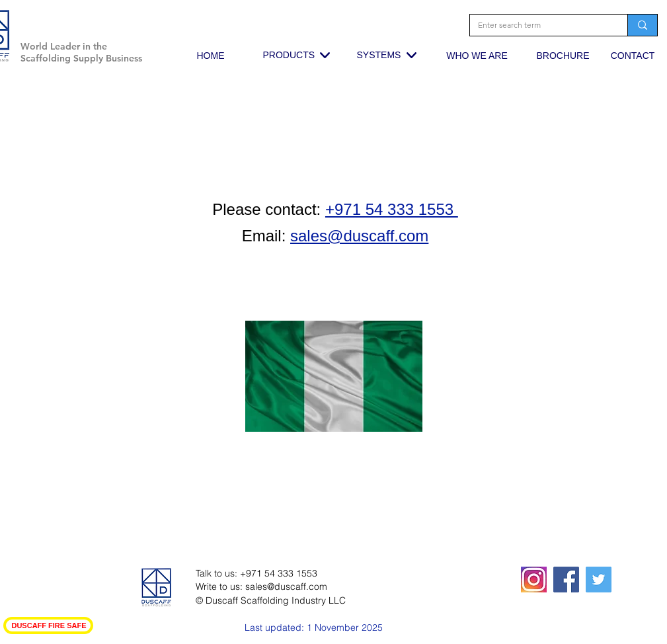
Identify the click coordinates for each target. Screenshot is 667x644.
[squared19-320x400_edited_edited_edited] (534, 580)
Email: (264, 236)
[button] (141, 23)
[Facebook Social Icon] (566, 580)
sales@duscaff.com (286, 586)
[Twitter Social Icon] (599, 580)
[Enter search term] (539, 25)
